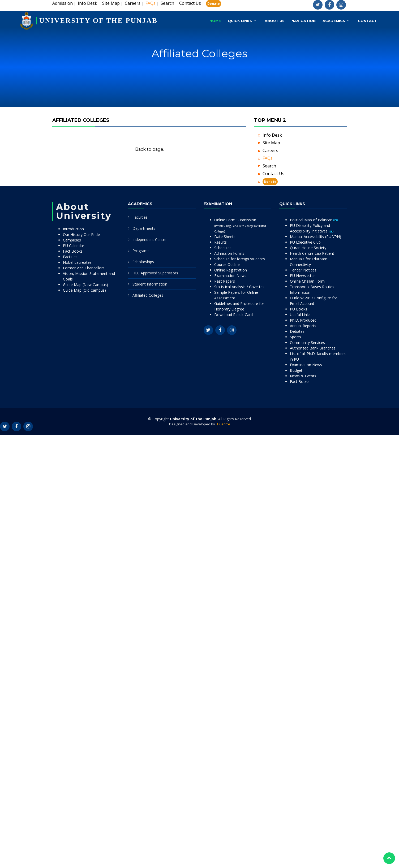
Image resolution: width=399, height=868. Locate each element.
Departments (144, 228)
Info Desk (87, 3)
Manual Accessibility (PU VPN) (316, 237)
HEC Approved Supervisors (155, 273)
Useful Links (300, 315)
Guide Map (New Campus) (85, 285)
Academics (334, 21)
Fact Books (73, 251)
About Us (275, 21)
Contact (367, 21)
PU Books (299, 309)
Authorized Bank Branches (313, 348)
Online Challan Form (307, 281)
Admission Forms (229, 253)
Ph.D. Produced (303, 320)
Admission (63, 3)
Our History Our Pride (81, 234)
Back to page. (150, 149)
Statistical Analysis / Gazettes (239, 287)
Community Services (307, 342)
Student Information (150, 284)
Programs (141, 251)
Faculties (140, 217)
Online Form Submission (240, 225)
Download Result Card (233, 315)
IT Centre (223, 424)
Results (220, 242)
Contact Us (190, 3)
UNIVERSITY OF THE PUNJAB (98, 21)
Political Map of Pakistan (314, 220)
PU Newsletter (302, 276)
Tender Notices (303, 270)
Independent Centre (149, 239)
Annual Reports (303, 326)
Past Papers (225, 281)
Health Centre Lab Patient (312, 253)
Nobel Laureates (77, 262)
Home (215, 21)
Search (167, 3)
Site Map (111, 3)
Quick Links (240, 21)
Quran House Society (308, 248)
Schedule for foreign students (240, 259)
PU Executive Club (305, 242)
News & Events (303, 376)
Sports (295, 337)
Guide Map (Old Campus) (84, 290)
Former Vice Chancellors (84, 268)
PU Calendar (74, 246)
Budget (296, 370)
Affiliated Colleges (148, 295)
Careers (133, 3)
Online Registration (231, 270)
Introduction (73, 229)
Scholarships (143, 262)
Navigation (304, 21)
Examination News (230, 276)
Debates (297, 331)
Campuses (72, 240)
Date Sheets (225, 237)
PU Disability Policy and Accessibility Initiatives (312, 228)
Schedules (223, 248)
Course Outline (227, 264)
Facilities (70, 257)
